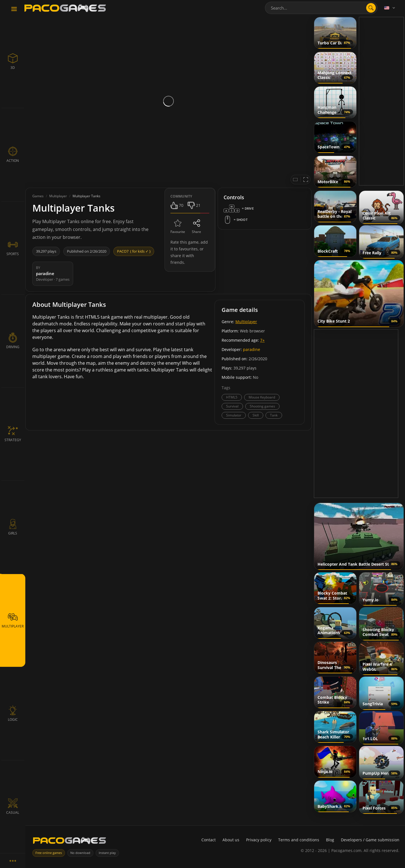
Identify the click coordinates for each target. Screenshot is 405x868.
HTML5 (232, 397)
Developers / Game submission (370, 840)
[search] (371, 8)
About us (231, 840)
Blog (330, 840)
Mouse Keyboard (262, 397)
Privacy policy (259, 840)
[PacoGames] (69, 840)
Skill (256, 415)
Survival (232, 406)
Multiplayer (246, 322)
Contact (209, 840)
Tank (274, 415)
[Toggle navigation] (14, 9)
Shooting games (262, 406)
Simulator (234, 415)
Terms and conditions (299, 840)
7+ (262, 340)
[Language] (390, 8)
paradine (252, 349)
